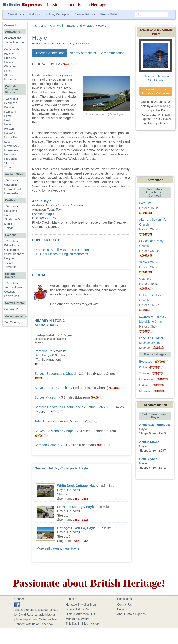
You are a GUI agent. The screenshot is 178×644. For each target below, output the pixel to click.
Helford (9, 124)
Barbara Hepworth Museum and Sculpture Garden (71, 407)
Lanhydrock (11, 296)
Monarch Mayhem (78, 619)
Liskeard (145, 385)
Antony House (13, 287)
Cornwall (10, 25)
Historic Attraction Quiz (81, 614)
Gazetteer (12, 99)
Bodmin (9, 107)
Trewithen (10, 267)
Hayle (8, 120)
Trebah (9, 263)
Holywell (10, 133)
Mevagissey (12, 146)
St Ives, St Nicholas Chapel (54, 431)
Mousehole (11, 150)
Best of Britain (109, 14)
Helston (9, 129)
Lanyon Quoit (13, 189)
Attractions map (16, 42)
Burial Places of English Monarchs (63, 254)
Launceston (147, 379)
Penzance (10, 159)
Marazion (145, 391)
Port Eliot (145, 203)
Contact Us (124, 605)
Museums (10, 79)
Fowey (8, 116)
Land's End (11, 137)
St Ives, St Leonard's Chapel (55, 374)
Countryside (12, 49)
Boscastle (146, 362)
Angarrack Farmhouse (155, 425)
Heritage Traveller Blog (81, 605)
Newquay (10, 155)
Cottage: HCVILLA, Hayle (76, 528)
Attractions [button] (16, 14)
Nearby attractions (83, 53)
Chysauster (11, 185)
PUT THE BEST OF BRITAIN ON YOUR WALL (156, 91)
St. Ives (9, 163)
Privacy (122, 609)
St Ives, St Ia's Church (51, 388)
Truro (8, 167)
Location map (42, 214)
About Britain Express (131, 614)
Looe (7, 142)
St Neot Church (149, 262)
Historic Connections (49, 53)
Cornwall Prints (14, 309)
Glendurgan (12, 250)
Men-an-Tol (11, 193)
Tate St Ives (43, 421)
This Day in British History (83, 624)
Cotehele (10, 292)
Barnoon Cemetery (48, 445)
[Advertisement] (104, 339)
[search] (152, 14)
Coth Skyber (148, 459)
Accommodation (113, 53)
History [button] (35, 14)
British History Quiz (78, 609)
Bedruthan (11, 103)
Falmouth (10, 112)
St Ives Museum (46, 397)
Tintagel (9, 228)
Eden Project (12, 246)
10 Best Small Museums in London (64, 250)
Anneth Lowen (149, 442)
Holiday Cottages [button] (58, 14)
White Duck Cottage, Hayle (78, 486)
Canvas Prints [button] (85, 14)
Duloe (143, 367)
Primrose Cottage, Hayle (76, 507)
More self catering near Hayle (58, 548)
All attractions (13, 38)
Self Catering (12, 322)
